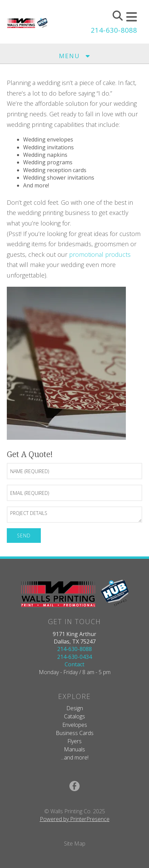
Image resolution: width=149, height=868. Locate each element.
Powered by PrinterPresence (75, 819)
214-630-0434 (74, 657)
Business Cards (75, 733)
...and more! (75, 757)
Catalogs (74, 716)
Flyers (74, 741)
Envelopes (75, 725)
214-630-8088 (114, 30)
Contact (74, 664)
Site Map (75, 844)
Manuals (74, 749)
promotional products (100, 254)
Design (75, 708)
